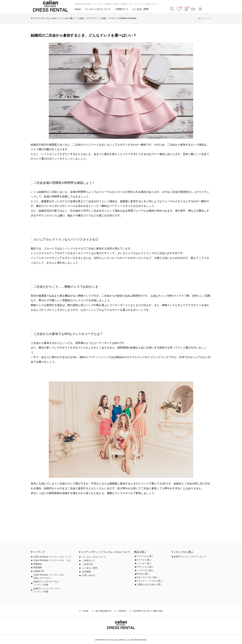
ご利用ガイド (121, 9)
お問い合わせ (89, 575)
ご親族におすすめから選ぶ (149, 585)
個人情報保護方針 (103, 611)
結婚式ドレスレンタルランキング (190, 557)
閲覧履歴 (38, 568)
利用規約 (122, 611)
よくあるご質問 (140, 9)
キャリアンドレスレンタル (44, 18)
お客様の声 (39, 571)
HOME (86, 611)
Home (78, 9)
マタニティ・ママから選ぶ (149, 581)
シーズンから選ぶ (145, 570)
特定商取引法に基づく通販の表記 (148, 611)
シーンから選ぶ (67, 18)
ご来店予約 (88, 564)
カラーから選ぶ (144, 560)
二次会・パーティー (87, 18)
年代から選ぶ (143, 574)
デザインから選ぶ (145, 567)
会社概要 (86, 572)
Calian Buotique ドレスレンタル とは (52, 560)
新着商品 (38, 564)
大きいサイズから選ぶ (147, 577)
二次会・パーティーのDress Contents (118, 18)
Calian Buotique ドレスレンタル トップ (52, 557)
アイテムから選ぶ (145, 556)
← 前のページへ (203, 18)
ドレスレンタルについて (98, 9)
